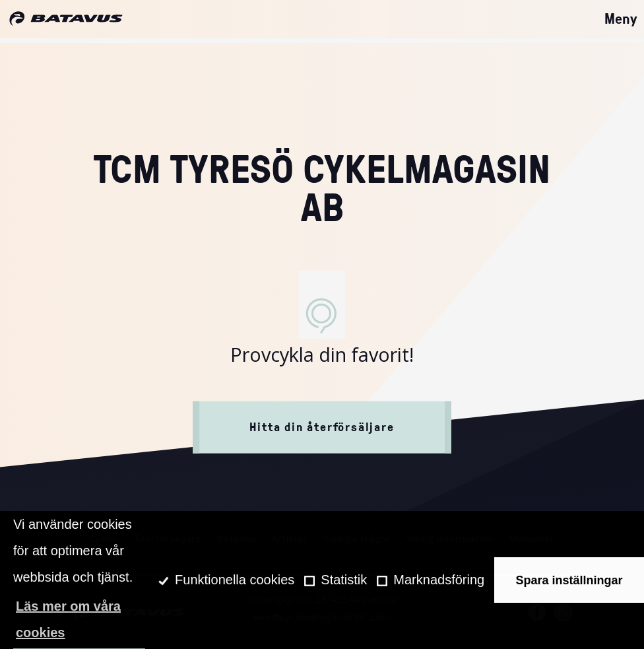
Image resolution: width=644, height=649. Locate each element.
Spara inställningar (569, 580)
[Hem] (66, 19)
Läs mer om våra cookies (68, 619)
